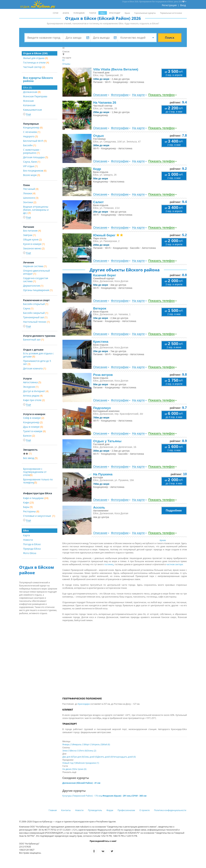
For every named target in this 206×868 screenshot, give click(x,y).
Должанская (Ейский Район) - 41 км (81, 783)
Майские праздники (88, 763)
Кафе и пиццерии (36, 498)
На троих (80, 769)
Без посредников (35, 171)
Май (106, 744)
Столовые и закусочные (39, 516)
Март (88, 744)
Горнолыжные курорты (145, 13)
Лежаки (29, 193)
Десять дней (105, 757)
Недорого (30, 136)
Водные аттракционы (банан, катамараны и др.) (36, 210)
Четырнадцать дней (124, 757)
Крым (127, 13)
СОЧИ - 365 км (139, 796)
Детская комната (35, 368)
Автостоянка (32, 382)
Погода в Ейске (32, 544)
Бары (28, 507)
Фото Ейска (30, 553)
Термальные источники (171, 13)
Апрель (98, 744)
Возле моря (32, 175)
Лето (83, 751)
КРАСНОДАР (115, 13)
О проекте (145, 810)
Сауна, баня (32, 162)
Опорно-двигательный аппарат (36, 272)
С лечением (32, 132)
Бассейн (30, 145)
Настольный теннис (36, 322)
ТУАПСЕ (93, 13)
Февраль (79, 744)
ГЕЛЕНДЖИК (79, 13)
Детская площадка (36, 157)
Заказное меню (34, 248)
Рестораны (31, 511)
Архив (163, 540)
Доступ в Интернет (36, 391)
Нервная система (35, 266)
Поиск (170, 38)
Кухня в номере (34, 244)
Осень (92, 751)
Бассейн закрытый (36, 313)
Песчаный (31, 189)
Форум (110, 810)
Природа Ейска (32, 549)
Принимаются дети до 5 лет (37, 362)
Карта (26, 535)
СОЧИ (56, 13)
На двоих (69, 769)
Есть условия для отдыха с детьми (38, 355)
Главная (53, 810)
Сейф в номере (34, 418)
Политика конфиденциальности (170, 810)
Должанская (32, 92)
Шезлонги (31, 198)
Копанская (29, 105)
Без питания (32, 231)
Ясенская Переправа (35, 96)
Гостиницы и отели (36, 63)
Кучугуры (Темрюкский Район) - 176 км (82, 796)
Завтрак (29, 235)
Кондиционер (33, 127)
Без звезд (30, 458)
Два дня (68, 757)
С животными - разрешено (32, 151)
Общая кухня (32, 239)
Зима (66, 751)
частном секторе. (175, 564)
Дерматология (33, 286)
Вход (183, 5)
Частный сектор (34, 67)
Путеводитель (95, 810)
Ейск (103, 13)
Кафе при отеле (34, 400)
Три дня (79, 757)
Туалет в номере (34, 431)
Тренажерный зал (35, 317)
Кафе (28, 502)
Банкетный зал (34, 340)
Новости (28, 540)
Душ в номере (33, 427)
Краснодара (84, 704)
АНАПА (66, 13)
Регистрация (169, 5)
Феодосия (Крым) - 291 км (116, 796)
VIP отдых (30, 166)
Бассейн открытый (36, 304)
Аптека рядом (33, 396)
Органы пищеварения (38, 290)
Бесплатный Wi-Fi (35, 141)
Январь (68, 744)
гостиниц (109, 564)
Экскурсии (31, 387)
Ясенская (28, 101)
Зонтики (30, 202)
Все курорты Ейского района (38, 79)
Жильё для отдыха (36, 58)
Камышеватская (33, 110)
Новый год (69, 763)
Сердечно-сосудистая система (36, 280)
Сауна (28, 308)
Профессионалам (126, 810)
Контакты (66, 810)
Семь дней (91, 757)
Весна (75, 751)
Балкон (29, 436)
